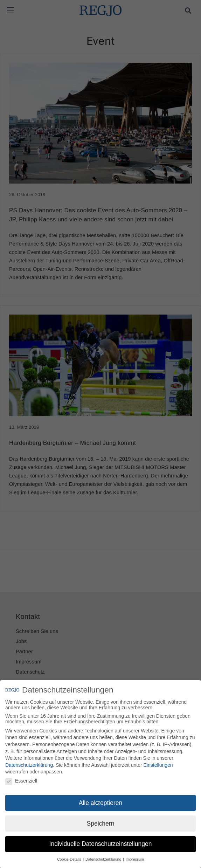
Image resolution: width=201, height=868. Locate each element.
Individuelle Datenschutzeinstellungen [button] (101, 844)
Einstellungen (158, 765)
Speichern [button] (101, 824)
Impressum (135, 859)
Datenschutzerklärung (29, 765)
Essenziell (21, 781)
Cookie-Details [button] (70, 859)
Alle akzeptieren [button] (101, 803)
